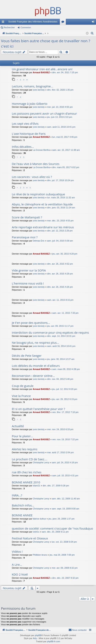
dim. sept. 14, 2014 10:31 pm (61, 336)
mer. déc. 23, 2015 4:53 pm (60, 221)
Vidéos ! (17, 551)
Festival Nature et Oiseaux (30, 538)
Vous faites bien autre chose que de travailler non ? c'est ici (46, 44)
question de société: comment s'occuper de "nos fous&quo (52, 528)
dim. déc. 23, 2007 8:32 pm (65, 578)
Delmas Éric (39, 241)
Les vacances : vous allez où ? (32, 177)
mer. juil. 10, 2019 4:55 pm (60, 107)
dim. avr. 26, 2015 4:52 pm (60, 264)
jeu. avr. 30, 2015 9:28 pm (65, 254)
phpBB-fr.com (54, 641)
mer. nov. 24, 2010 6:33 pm (60, 429)
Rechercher (9, 27)
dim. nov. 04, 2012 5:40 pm (60, 379)
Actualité (18, 426)
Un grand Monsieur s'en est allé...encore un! (42, 69)
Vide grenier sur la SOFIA (29, 270)
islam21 (37, 486)
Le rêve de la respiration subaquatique (38, 194)
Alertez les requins (25, 449)
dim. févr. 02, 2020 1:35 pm (60, 90)
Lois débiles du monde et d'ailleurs (36, 366)
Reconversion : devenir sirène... (33, 376)
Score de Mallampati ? (27, 217)
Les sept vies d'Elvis (25, 124)
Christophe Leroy (41, 462)
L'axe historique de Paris (29, 134)
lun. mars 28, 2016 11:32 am (61, 198)
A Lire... (17, 564)
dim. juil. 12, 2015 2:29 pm (60, 231)
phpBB (38, 635)
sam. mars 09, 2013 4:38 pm (66, 369)
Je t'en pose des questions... (31, 323)
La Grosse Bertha (41, 150)
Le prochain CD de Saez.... (30, 459)
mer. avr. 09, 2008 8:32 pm (65, 568)
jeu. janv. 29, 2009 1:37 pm (61, 519)
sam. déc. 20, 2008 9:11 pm (55, 532)
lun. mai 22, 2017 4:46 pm (65, 137)
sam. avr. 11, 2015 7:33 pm (65, 313)
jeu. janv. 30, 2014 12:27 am (61, 359)
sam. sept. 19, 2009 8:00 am (65, 509)
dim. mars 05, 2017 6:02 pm (66, 167)
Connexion (26, 27)
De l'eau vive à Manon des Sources (36, 164)
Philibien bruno (40, 555)
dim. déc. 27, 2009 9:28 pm (56, 486)
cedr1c (36, 532)
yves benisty (39, 90)
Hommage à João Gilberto (30, 104)
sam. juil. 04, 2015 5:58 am (60, 241)
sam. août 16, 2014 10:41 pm (61, 346)
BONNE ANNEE (22, 515)
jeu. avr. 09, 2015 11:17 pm (60, 326)
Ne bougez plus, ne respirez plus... (35, 343)
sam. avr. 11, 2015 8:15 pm (60, 300)
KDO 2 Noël (20, 574)
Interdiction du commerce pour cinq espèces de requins (50, 332)
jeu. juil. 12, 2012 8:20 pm (65, 389)
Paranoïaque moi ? (25, 237)
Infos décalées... (23, 147)
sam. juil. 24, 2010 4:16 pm (65, 462)
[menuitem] (92, 33)
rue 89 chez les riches (27, 472)
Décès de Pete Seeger (27, 356)
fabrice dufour (39, 519)
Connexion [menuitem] (94, 22)
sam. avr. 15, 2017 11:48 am (66, 150)
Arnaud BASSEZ (41, 72)
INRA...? (17, 495)
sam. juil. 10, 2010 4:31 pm (65, 476)
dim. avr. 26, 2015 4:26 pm (60, 287)
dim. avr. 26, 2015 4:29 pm (60, 274)
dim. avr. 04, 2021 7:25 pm (65, 72)
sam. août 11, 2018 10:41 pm (61, 127)
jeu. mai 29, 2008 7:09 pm (62, 555)
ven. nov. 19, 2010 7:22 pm (65, 439)
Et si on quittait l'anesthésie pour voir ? (38, 409)
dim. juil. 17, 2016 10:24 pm (61, 180)
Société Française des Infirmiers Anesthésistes (33, 22)
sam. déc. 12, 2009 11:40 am (66, 499)
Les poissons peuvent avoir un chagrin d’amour (44, 113)
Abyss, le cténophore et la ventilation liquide (42, 204)
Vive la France (21, 396)
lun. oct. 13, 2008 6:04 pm (64, 542)
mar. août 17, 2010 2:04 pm (61, 452)
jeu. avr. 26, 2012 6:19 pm (65, 399)
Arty (35, 638)
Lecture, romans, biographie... (32, 86)
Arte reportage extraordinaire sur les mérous (43, 227)
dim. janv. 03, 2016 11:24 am (61, 208)
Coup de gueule (23, 386)
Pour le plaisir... (22, 436)
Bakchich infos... (23, 505)
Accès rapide (4, 22)
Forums (64, 22)
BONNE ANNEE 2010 (26, 482)
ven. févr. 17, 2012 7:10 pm (65, 412)
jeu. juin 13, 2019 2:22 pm (60, 117)
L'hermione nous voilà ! (28, 283)
